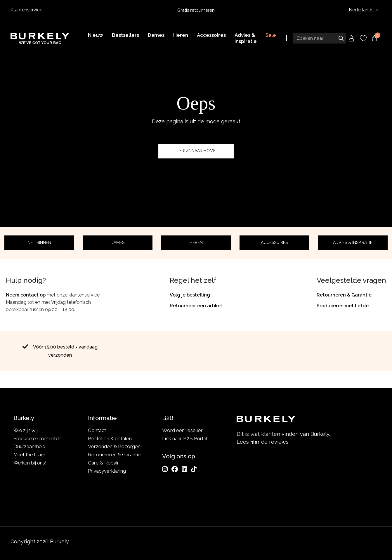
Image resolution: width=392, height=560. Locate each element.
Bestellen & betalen (110, 438)
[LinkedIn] (184, 469)
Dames (118, 242)
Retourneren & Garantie (344, 295)
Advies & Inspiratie (353, 242)
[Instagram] (165, 469)
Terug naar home (196, 151)
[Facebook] (175, 469)
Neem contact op (26, 295)
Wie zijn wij (26, 430)
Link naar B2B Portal (185, 438)
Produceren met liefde (343, 306)
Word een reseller (182, 430)
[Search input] (320, 39)
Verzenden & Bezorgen (114, 446)
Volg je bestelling (190, 295)
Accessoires (274, 242)
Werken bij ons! (31, 463)
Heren (196, 242)
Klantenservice (26, 10)
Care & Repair (103, 463)
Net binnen (39, 242)
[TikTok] (194, 469)
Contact (97, 430)
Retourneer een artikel (196, 306)
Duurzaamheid (30, 446)
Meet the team (30, 455)
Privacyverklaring (107, 471)
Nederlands (362, 10)
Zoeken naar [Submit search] (341, 39)
